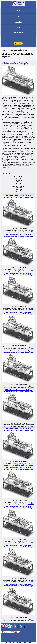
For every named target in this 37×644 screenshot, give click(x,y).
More (18, 27)
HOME (19, 11)
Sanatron (17, 642)
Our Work (18, 22)
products (4, 62)
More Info (31, 232)
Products (18, 16)
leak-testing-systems (14, 62)
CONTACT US (18, 33)
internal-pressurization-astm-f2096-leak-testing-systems (15, 63)
